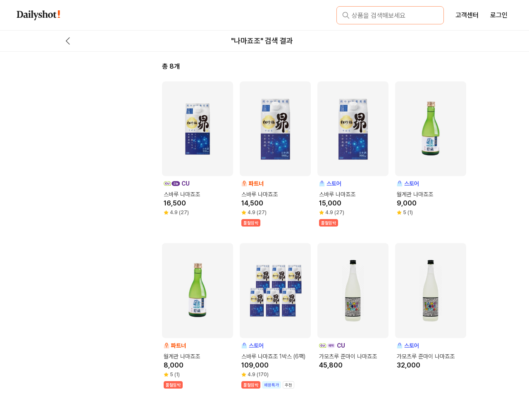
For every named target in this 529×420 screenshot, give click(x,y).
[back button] (68, 41)
